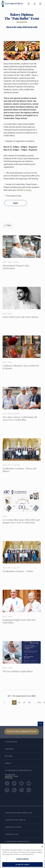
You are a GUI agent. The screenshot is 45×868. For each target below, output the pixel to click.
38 (29, 702)
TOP (40, 724)
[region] (22, 856)
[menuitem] (29, 4)
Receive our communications (22, 731)
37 (24, 702)
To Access (27, 190)
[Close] (42, 847)
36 (19, 702)
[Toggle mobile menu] (40, 4)
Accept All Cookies (22, 864)
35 (14, 702)
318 (39, 702)
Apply (15, 203)
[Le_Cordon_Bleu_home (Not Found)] (13, 4)
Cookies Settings (22, 859)
